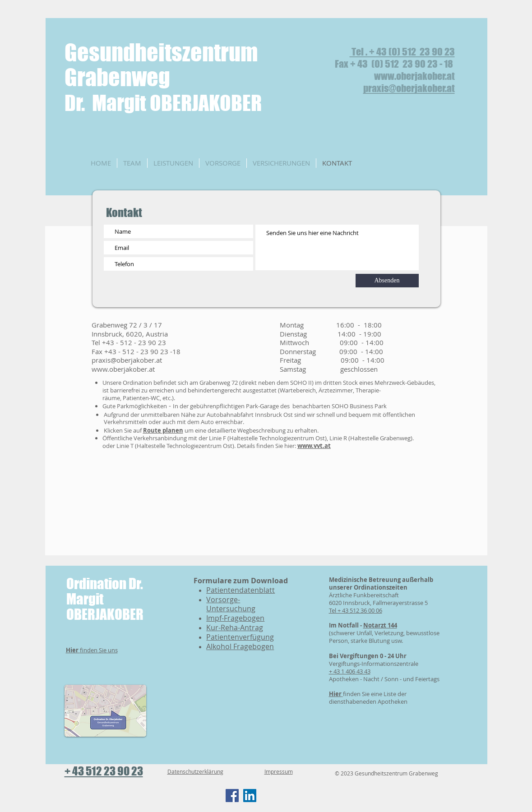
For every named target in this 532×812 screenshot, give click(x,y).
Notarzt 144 (380, 625)
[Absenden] (387, 281)
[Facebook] (232, 796)
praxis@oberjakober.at (409, 88)
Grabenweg (163, 89)
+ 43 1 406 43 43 (350, 671)
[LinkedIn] (250, 796)
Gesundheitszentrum (161, 53)
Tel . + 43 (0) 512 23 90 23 (402, 52)
